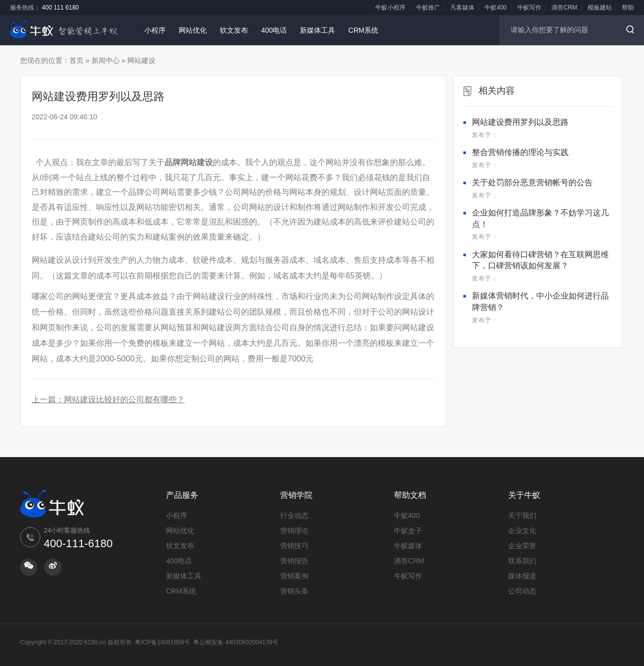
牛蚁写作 (529, 8)
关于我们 (522, 515)
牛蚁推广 (428, 8)
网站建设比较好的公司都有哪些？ (124, 399)
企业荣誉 (522, 546)
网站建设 (141, 60)
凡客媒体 (462, 8)
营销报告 (294, 561)
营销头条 (294, 591)
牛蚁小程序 (390, 8)
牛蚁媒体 (408, 546)
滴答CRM (564, 8)
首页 (76, 60)
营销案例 (294, 576)
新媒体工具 (317, 30)
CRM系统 (363, 30)
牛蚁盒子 (408, 531)
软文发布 (234, 30)
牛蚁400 (496, 8)
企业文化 (522, 531)
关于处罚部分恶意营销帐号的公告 (532, 182)
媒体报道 (522, 576)
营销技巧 (294, 546)
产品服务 (182, 495)
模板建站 (600, 8)
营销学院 (296, 495)
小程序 (155, 30)
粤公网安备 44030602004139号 (236, 642)
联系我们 (522, 561)
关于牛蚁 (524, 495)
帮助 (628, 8)
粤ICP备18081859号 (162, 642)
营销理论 (294, 531)
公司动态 (522, 591)
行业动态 (294, 515)
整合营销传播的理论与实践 (520, 152)
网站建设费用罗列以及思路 (520, 122)
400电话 (274, 30)
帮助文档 (410, 495)
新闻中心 (106, 60)
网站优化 (193, 30)
